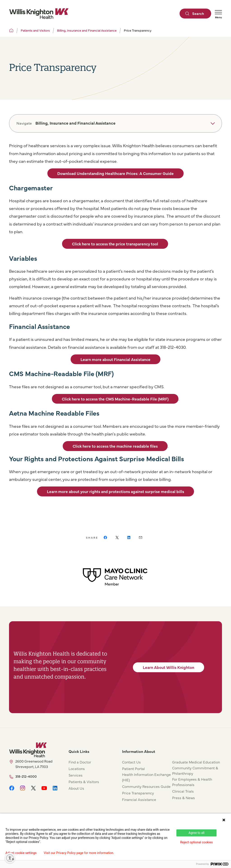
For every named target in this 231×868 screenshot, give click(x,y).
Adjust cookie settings (21, 853)
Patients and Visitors (35, 30)
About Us (76, 788)
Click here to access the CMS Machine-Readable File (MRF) (115, 399)
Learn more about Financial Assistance (115, 359)
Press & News (184, 798)
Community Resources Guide (146, 786)
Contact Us (131, 762)
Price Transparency (138, 793)
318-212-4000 (26, 776)
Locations (77, 768)
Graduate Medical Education (196, 762)
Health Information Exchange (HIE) (146, 777)
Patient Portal (133, 768)
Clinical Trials (183, 791)
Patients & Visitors (84, 782)
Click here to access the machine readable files (115, 446)
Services (76, 775)
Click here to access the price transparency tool (115, 244)
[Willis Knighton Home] (39, 14)
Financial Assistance (139, 799)
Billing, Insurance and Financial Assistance (87, 30)
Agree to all (196, 833)
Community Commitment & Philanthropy (195, 770)
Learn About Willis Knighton (169, 667)
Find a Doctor (80, 762)
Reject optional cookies (197, 842)
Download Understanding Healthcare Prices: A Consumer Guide (115, 173)
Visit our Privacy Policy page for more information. (79, 853)
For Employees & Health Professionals (192, 782)
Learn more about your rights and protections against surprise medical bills (115, 491)
